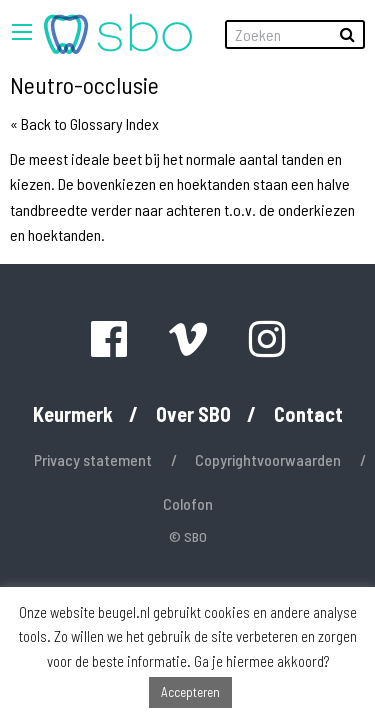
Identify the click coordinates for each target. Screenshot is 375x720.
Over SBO (193, 414)
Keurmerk (73, 414)
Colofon (188, 503)
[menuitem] (118, 34)
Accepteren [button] (190, 692)
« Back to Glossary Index (84, 123)
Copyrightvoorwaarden (268, 459)
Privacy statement (93, 459)
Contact (308, 414)
